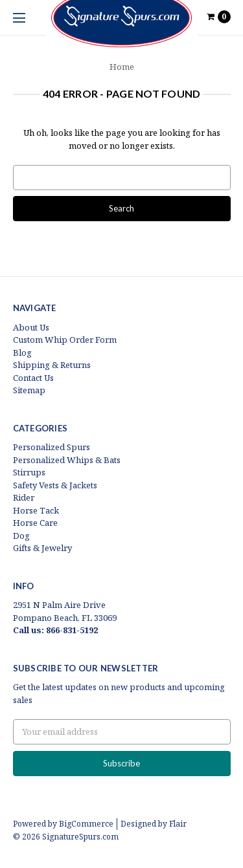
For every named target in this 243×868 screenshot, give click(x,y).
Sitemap (29, 390)
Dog (21, 536)
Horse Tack (36, 510)
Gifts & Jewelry (42, 548)
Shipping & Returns (52, 365)
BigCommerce (86, 824)
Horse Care (35, 523)
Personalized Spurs (52, 447)
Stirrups (29, 472)
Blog (22, 353)
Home (122, 67)
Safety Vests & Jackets (55, 485)
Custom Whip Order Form (65, 340)
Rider (24, 497)
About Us (31, 327)
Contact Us (33, 378)
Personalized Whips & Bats (67, 460)
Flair (178, 824)
